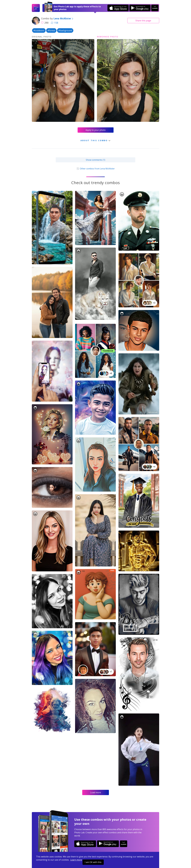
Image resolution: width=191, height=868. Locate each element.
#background (65, 30)
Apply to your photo (96, 130)
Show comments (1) (95, 160)
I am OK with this (93, 862)
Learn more (76, 860)
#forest (51, 30)
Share (143, 21)
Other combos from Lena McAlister (95, 169)
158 (55, 23)
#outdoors (39, 30)
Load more (96, 792)
